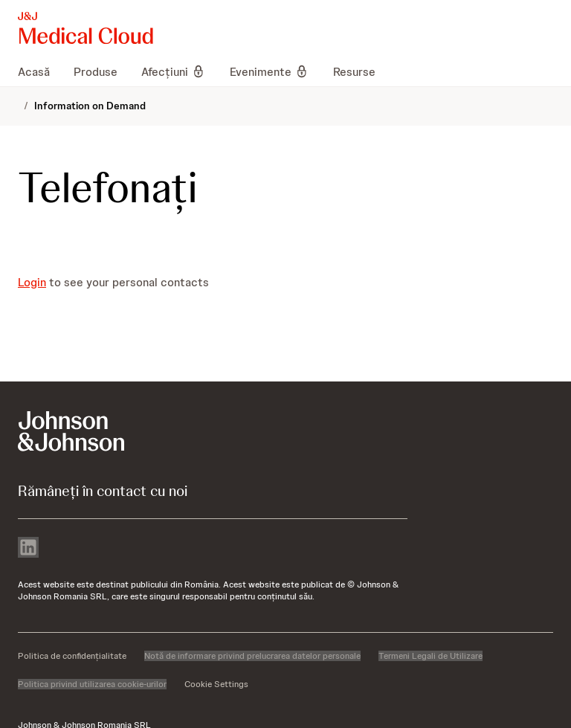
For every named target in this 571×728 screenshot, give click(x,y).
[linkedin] (28, 549)
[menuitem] (40, 71)
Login (32, 282)
